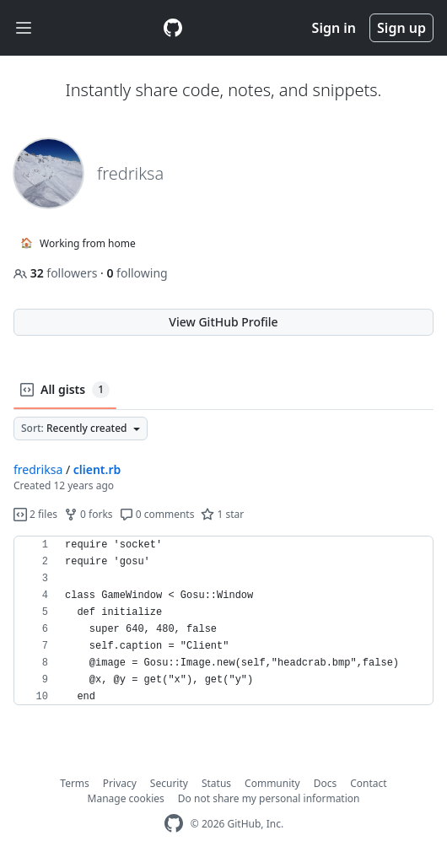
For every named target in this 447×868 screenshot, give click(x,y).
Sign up (401, 28)
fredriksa (38, 469)
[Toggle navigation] (24, 28)
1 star (222, 514)
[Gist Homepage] (173, 28)
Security (169, 783)
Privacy (120, 783)
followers (57, 273)
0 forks (89, 514)
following (137, 273)
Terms (75, 783)
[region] (223, 621)
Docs (326, 783)
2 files (35, 514)
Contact (368, 783)
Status (216, 783)
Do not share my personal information (269, 798)
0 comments (157, 514)
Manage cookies (126, 798)
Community (272, 783)
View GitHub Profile (223, 322)
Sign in (334, 28)
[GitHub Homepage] (174, 824)
